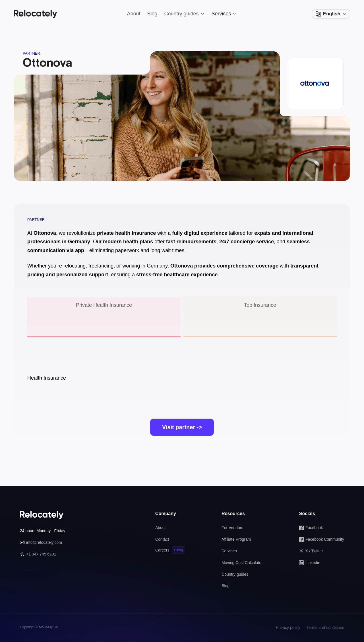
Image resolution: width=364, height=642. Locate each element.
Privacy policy (288, 627)
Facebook (314, 528)
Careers (162, 550)
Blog (226, 586)
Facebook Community (325, 539)
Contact (162, 539)
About (161, 528)
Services (229, 551)
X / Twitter (314, 551)
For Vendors (232, 528)
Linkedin (313, 563)
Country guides (235, 574)
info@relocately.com (44, 542)
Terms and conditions (325, 627)
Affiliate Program (236, 539)
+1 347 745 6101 (41, 554)
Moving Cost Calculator (242, 563)
